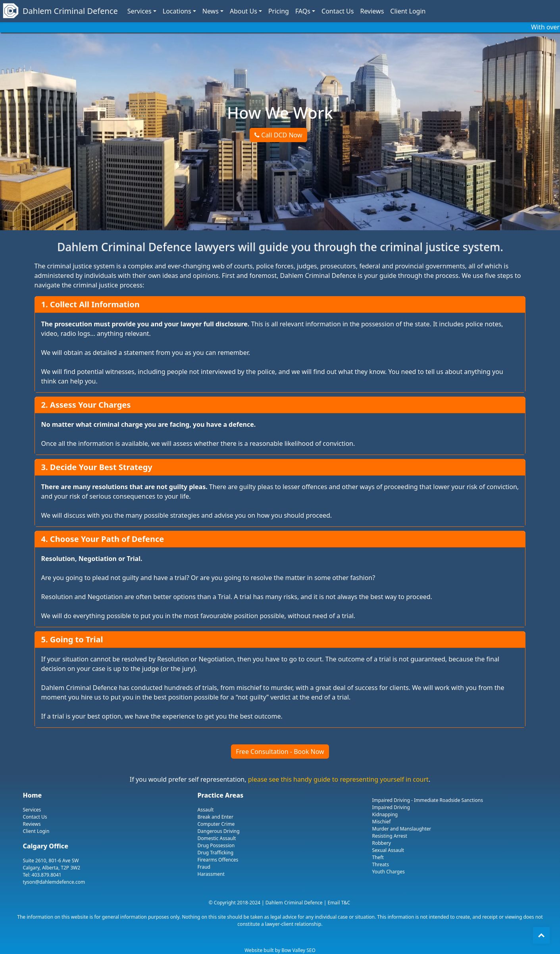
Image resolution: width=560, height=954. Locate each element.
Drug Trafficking (216, 853)
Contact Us (338, 11)
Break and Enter (216, 817)
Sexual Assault (388, 850)
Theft (378, 857)
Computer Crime (216, 824)
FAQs (303, 11)
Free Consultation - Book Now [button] (280, 752)
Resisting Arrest (390, 836)
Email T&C (339, 903)
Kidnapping (385, 814)
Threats (381, 864)
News (211, 11)
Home (33, 795)
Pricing (279, 11)
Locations (177, 11)
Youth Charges (389, 872)
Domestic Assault (217, 838)
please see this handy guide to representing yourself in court (338, 779)
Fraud (204, 867)
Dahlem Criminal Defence (61, 11)
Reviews (372, 11)
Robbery (382, 843)
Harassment (211, 874)
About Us (243, 11)
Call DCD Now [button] (278, 135)
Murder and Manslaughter (402, 829)
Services (140, 11)
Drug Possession (216, 845)
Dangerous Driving (219, 831)
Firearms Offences (218, 860)
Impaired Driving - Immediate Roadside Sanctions (428, 800)
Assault (206, 810)
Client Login (408, 11)
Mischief (382, 822)
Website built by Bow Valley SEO (280, 950)
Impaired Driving (391, 807)
